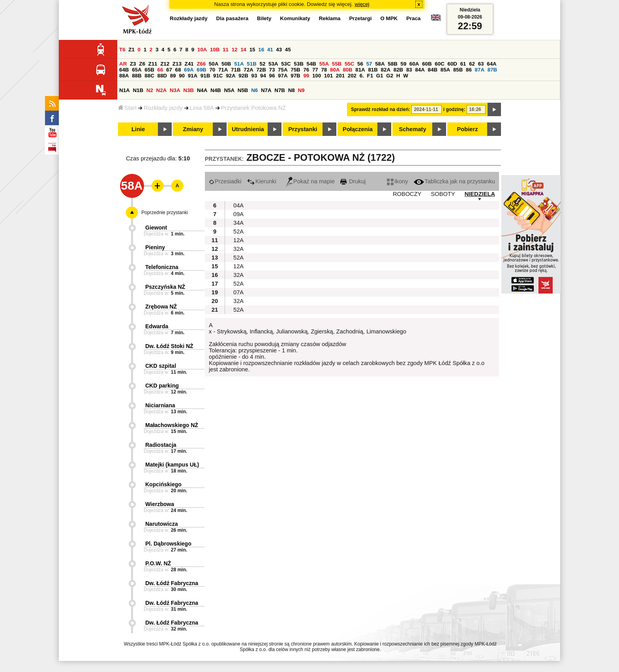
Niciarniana (160, 405)
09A (238, 214)
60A (414, 64)
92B (243, 76)
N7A (266, 90)
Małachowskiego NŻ (172, 425)
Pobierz (468, 129)
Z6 (142, 64)
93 (254, 76)
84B (433, 70)
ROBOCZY (407, 194)
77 (315, 70)
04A (238, 205)
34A (238, 223)
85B (458, 70)
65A (137, 70)
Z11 (153, 64)
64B (124, 70)
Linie (138, 129)
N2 (150, 90)
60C (439, 64)
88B (137, 76)
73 (272, 70)
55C (349, 64)
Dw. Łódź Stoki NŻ (169, 346)
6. (362, 76)
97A (283, 76)
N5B (243, 90)
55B (337, 64)
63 (481, 64)
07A (238, 292)
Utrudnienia (248, 129)
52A (238, 232)
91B (205, 76)
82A (386, 70)
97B (295, 76)
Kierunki (262, 181)
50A (214, 64)
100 (317, 76)
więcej (362, 4)
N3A (175, 90)
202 (352, 76)
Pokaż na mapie (310, 181)
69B (201, 70)
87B (492, 70)
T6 (122, 50)
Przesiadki (225, 181)
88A (124, 76)
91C (218, 76)
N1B (138, 90)
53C (286, 64)
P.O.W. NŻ (158, 563)
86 (469, 70)
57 (369, 64)
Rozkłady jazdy (163, 108)
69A (189, 70)
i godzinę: (454, 109)
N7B (280, 90)
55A (324, 64)
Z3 (133, 64)
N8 (292, 90)
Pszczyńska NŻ (165, 287)
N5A (229, 90)
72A (248, 70)
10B (215, 50)
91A (193, 76)
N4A (202, 90)
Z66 (201, 64)
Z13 (177, 64)
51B (251, 64)
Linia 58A (202, 108)
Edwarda (157, 326)
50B (226, 64)
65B (149, 70)
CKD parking (162, 386)
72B (261, 70)
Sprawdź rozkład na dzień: (381, 109)
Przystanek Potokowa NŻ (254, 108)
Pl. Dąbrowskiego (168, 544)
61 (463, 64)
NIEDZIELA (480, 194)
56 (360, 64)
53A (273, 64)
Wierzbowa (160, 504)
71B (236, 70)
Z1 (131, 50)
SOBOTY (443, 194)
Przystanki (303, 129)
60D (452, 64)
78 (324, 70)
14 (243, 50)
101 (328, 76)
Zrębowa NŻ (161, 307)
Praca (413, 18)
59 (403, 64)
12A (238, 240)
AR (123, 64)
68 (178, 70)
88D (162, 76)
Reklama (330, 18)
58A (380, 64)
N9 (301, 90)
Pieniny (155, 247)
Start (127, 108)
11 (226, 50)
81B (373, 70)
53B (298, 64)
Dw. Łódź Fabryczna (172, 583)
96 (272, 76)
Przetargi (360, 18)
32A (238, 249)
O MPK (389, 18)
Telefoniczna (162, 267)
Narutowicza (161, 524)
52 (262, 64)
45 (288, 50)
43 (279, 50)
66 (160, 70)
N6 (254, 90)
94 (263, 76)
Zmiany (193, 129)
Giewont (156, 228)
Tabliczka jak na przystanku (454, 181)
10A (202, 50)
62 (472, 64)
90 (182, 76)
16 (261, 50)
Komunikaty (295, 18)
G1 (380, 76)
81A (360, 70)
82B (398, 70)
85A (445, 70)
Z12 (165, 64)
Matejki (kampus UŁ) (172, 465)
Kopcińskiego (163, 484)
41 (270, 50)
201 (340, 76)
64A (491, 64)
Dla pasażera (233, 18)
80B (347, 70)
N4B (216, 90)
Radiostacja (161, 445)
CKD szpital (161, 366)
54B (311, 64)
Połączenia (358, 129)
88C (149, 76)
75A (283, 70)
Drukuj (353, 181)
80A (335, 70)
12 (235, 50)
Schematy (412, 129)
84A (420, 70)
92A (231, 76)
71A (223, 70)
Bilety (264, 18)
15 (252, 50)
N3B (189, 90)
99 (306, 76)
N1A (125, 90)
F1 (370, 76)
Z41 (189, 64)
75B (295, 70)
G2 (390, 76)
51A (239, 64)
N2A (162, 90)
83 (409, 70)
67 (169, 70)
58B (392, 64)
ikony (397, 181)
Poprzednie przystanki (165, 213)
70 (212, 70)
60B (427, 64)
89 (173, 76)
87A (480, 70)
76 (306, 70)
